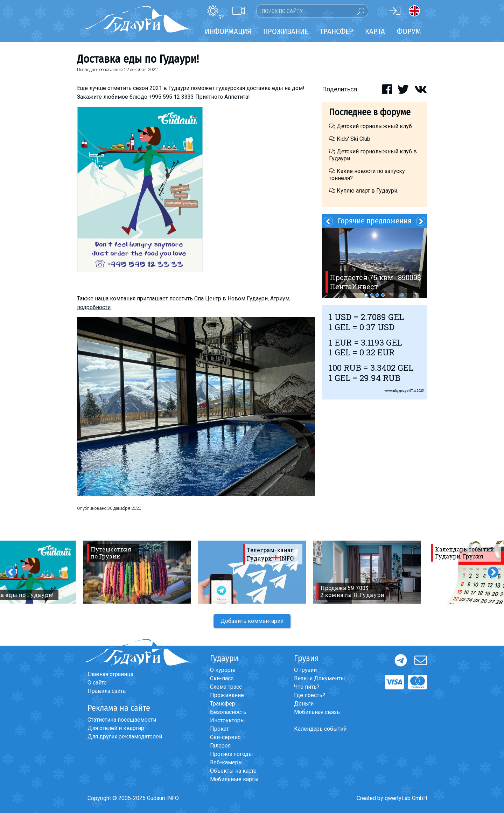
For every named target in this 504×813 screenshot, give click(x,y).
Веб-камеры (226, 762)
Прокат (219, 729)
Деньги (304, 704)
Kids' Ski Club (350, 139)
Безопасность (228, 712)
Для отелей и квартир (116, 728)
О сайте (97, 683)
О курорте (223, 670)
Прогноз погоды (232, 754)
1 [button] (366, 295)
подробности (94, 307)
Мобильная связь (317, 712)
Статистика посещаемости (122, 720)
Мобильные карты (234, 779)
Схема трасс (226, 687)
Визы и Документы (320, 678)
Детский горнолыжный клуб (370, 126)
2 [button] (372, 295)
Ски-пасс (222, 678)
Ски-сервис (225, 737)
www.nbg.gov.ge (397, 391)
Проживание (227, 695)
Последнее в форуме (370, 112)
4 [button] (383, 295)
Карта (375, 31)
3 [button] (377, 295)
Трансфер (223, 704)
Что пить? (307, 687)
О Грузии (305, 670)
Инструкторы (227, 720)
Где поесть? (310, 695)
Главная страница (110, 674)
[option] (374, 263)
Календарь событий (320, 729)
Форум (409, 31)
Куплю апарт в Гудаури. (364, 191)
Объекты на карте (233, 771)
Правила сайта (107, 691)
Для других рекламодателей (125, 736)
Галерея (220, 746)
